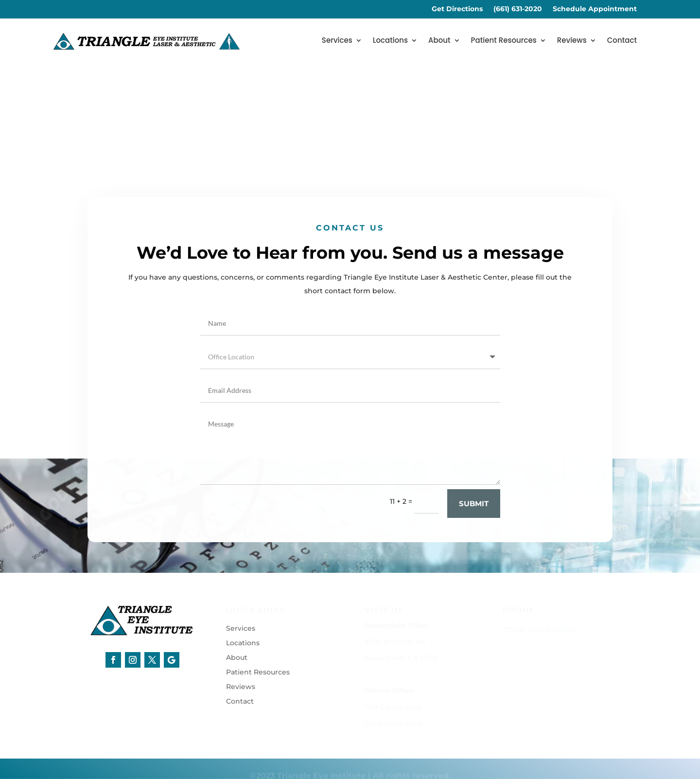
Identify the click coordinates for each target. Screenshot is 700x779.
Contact (622, 41)
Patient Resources (504, 41)
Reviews (572, 41)
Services (337, 41)
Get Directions (457, 9)
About (439, 41)
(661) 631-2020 (518, 9)
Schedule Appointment (595, 9)
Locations (390, 41)
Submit (474, 518)
